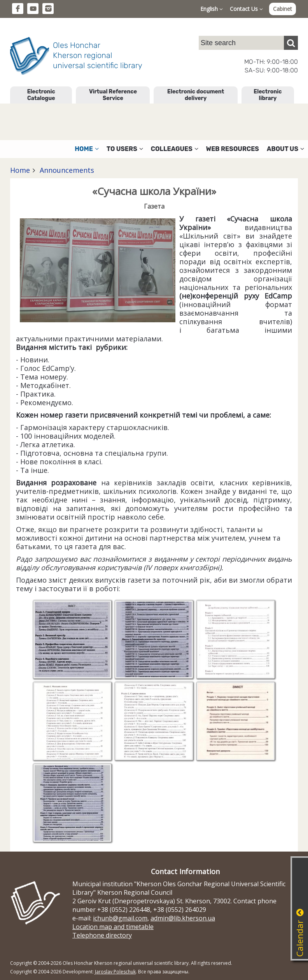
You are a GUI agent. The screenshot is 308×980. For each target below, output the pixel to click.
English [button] (212, 9)
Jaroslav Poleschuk (115, 972)
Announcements (66, 170)
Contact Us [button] (246, 9)
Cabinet (283, 9)
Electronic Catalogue (41, 95)
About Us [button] (285, 149)
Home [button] (87, 149)
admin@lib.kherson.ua (183, 918)
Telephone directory (102, 935)
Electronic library (268, 95)
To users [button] (125, 149)
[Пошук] (291, 43)
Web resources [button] (233, 149)
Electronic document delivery (196, 95)
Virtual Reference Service (113, 95)
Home (20, 170)
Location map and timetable (113, 927)
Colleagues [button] (175, 149)
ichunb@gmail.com (120, 918)
